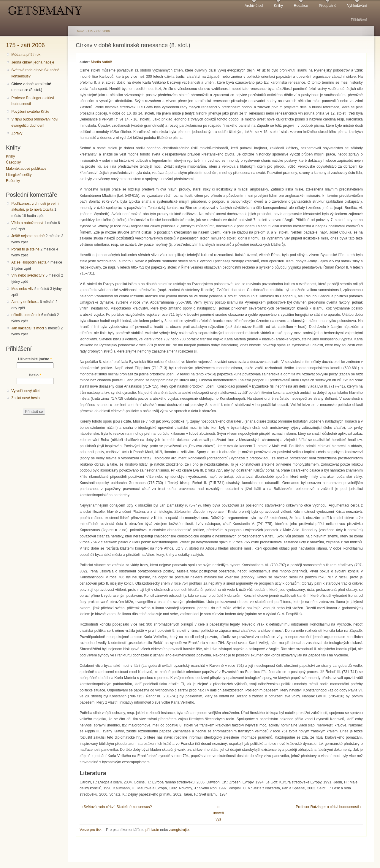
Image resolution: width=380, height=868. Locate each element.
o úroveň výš (218, 813)
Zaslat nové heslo (25, 398)
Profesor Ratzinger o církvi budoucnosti (33, 101)
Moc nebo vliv (22, 289)
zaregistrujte (179, 830)
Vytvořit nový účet (26, 391)
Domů (80, 31)
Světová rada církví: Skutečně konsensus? (35, 73)
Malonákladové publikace (26, 169)
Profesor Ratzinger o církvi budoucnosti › (328, 807)
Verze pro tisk (91, 830)
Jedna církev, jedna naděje (33, 62)
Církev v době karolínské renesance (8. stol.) (31, 87)
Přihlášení (359, 20)
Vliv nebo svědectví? (28, 275)
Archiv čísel (254, 6)
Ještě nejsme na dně (28, 236)
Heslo (35, 375)
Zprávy (17, 133)
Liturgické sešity (19, 175)
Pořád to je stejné (25, 249)
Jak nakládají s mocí (28, 328)
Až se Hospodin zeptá (29, 262)
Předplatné (328, 6)
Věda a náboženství (27, 223)
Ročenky (13, 181)
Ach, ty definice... (25, 302)
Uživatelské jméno (35, 359)
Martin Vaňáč (101, 62)
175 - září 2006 (25, 45)
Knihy (278, 6)
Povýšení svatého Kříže (30, 112)
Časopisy (13, 162)
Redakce (301, 6)
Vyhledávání (357, 6)
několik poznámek (26, 315)
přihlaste (152, 830)
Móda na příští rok (26, 55)
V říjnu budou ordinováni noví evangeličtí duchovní (35, 122)
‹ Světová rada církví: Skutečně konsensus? (117, 807)
